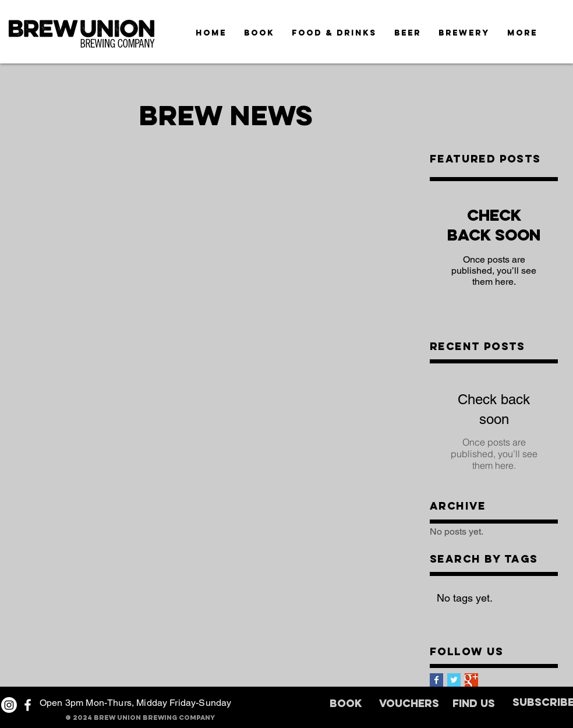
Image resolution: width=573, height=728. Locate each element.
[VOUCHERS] (409, 705)
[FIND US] (474, 705)
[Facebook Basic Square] (436, 680)
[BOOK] (345, 705)
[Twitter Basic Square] (454, 680)
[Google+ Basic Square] (471, 680)
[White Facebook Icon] (28, 705)
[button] (522, 33)
